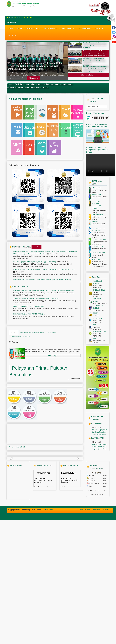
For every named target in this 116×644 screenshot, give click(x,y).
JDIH (95, 358)
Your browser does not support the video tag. (100, 198)
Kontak (88, 634)
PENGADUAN (52, 365)
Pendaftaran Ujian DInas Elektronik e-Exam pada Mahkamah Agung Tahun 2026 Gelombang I (43, 312)
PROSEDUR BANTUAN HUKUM (20, 369)
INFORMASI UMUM (34, 28)
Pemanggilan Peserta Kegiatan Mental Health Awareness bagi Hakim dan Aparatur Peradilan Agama (44, 302)
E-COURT (14, 365)
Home (81, 634)
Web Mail (106, 634)
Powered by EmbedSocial (18, 505)
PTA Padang (49, 634)
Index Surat (36, 280)
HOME (11, 28)
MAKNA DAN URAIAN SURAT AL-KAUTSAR (29, 339)
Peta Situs (97, 634)
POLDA (96, 346)
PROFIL (21, 28)
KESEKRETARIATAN (68, 28)
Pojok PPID (14, 35)
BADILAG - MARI (99, 323)
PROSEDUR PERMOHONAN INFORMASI (32, 365)
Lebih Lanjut (53, 388)
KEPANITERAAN (51, 28)
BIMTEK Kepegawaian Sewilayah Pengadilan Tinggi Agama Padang (35, 295)
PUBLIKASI (100, 28)
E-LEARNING (98, 351)
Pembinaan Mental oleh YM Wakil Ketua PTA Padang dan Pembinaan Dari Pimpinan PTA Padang (44, 323)
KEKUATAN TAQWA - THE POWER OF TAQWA (29, 347)
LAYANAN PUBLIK (85, 28)
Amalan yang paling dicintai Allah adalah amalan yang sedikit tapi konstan (36, 331)
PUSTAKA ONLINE (100, 364)
